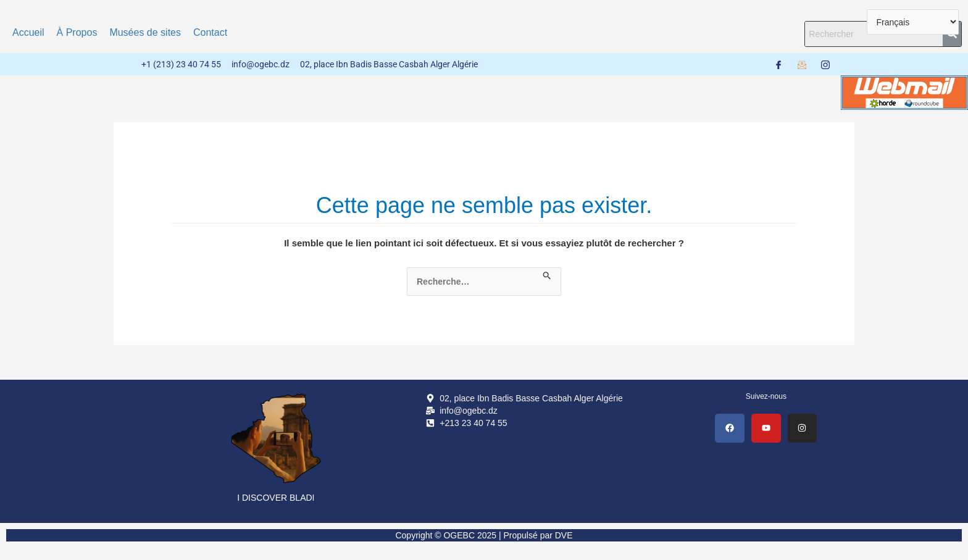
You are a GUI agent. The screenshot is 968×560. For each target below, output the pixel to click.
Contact (210, 32)
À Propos (77, 32)
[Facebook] (778, 64)
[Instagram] (825, 64)
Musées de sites (145, 32)
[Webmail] (802, 64)
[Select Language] (913, 22)
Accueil (28, 32)
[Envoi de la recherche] (547, 274)
